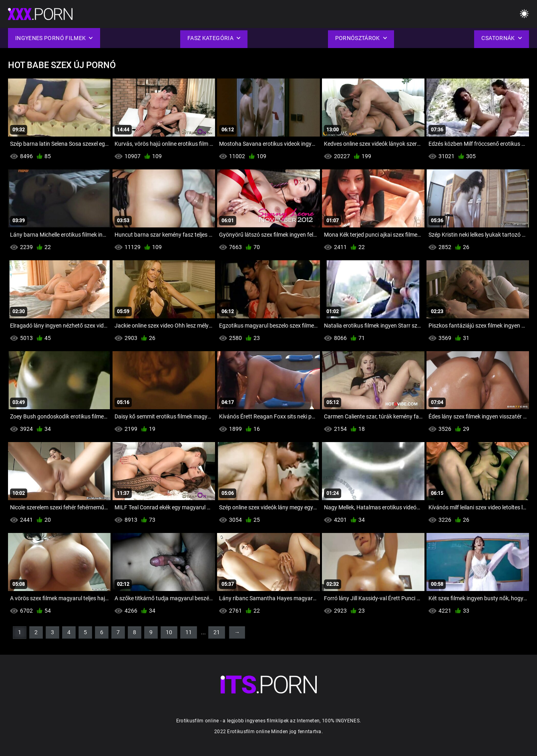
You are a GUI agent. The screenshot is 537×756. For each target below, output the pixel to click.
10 (169, 632)
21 (217, 632)
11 (189, 632)
